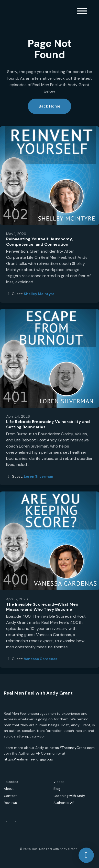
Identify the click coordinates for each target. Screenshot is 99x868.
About (9, 789)
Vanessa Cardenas (41, 659)
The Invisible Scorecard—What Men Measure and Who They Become (42, 607)
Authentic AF (64, 803)
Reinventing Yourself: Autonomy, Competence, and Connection (40, 242)
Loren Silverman (38, 476)
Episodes (11, 782)
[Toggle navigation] (82, 12)
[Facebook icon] (6, 823)
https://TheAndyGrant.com (72, 748)
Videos (59, 782)
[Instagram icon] (16, 823)
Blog (57, 789)
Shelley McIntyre (39, 294)
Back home (49, 106)
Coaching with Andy (69, 796)
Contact (10, 796)
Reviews (10, 803)
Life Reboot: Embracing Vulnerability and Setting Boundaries (48, 424)
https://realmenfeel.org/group (29, 759)
